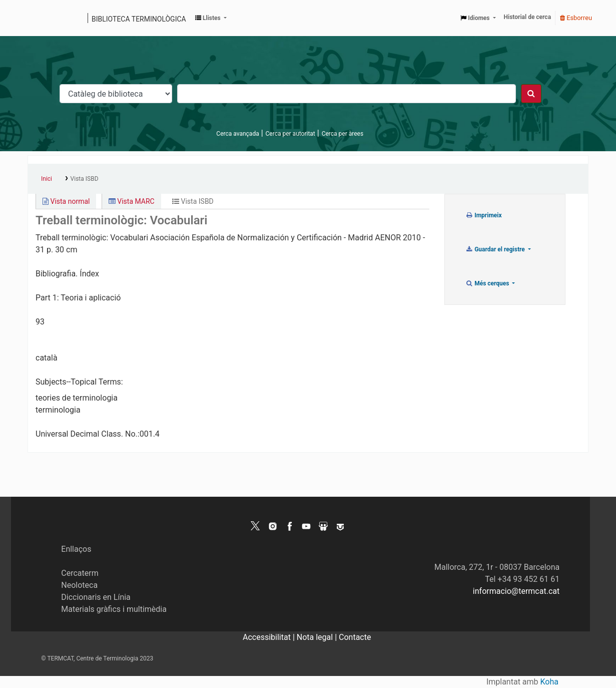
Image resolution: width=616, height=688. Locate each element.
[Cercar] (531, 94)
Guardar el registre (496, 249)
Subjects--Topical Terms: (79, 382)
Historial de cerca (528, 17)
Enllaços (76, 549)
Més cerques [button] (488, 283)
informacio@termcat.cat (516, 591)
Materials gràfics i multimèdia (114, 609)
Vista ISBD (85, 179)
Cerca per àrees (343, 134)
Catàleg (39, 18)
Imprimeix (484, 215)
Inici (47, 179)
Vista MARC (132, 201)
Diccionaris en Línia (96, 597)
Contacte (355, 637)
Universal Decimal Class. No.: (88, 434)
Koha (549, 682)
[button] (211, 18)
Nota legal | (318, 637)
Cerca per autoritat (290, 134)
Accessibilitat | (270, 637)
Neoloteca (79, 585)
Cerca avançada (237, 134)
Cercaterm (80, 573)
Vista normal (66, 201)
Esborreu (576, 18)
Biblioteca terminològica (139, 19)
